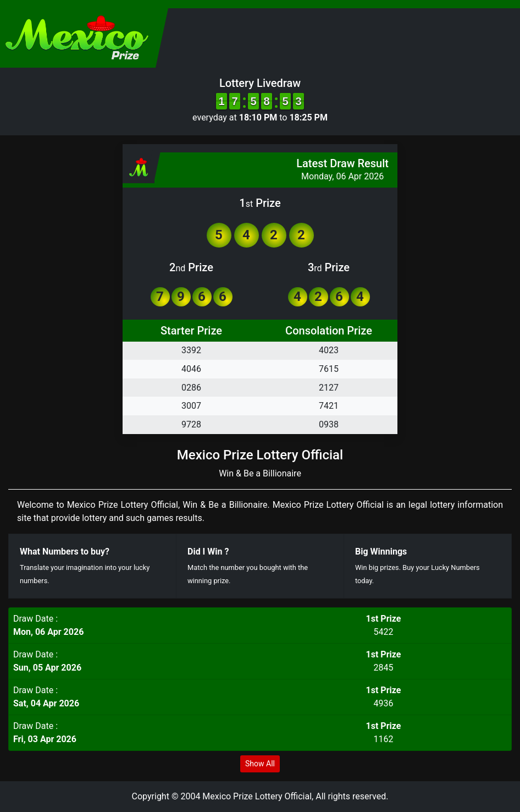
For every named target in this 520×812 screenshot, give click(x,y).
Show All (260, 764)
